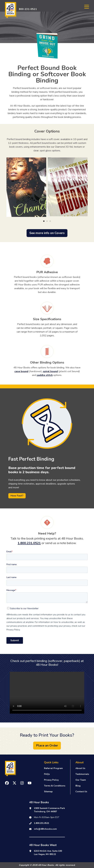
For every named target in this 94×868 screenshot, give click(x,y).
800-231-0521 (28, 9)
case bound (21, 371)
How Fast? (17, 496)
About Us (80, 768)
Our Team (81, 780)
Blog (78, 786)
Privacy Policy (51, 780)
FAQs (47, 774)
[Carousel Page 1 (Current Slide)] (44, 221)
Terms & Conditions (55, 786)
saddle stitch (45, 375)
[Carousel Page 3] (50, 221)
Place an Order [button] (47, 745)
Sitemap (48, 792)
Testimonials (82, 774)
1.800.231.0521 (29, 543)
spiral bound (50, 371)
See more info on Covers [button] (47, 233)
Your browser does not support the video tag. (47, 693)
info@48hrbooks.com (45, 829)
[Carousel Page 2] (47, 221)
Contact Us (81, 792)
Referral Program (53, 768)
